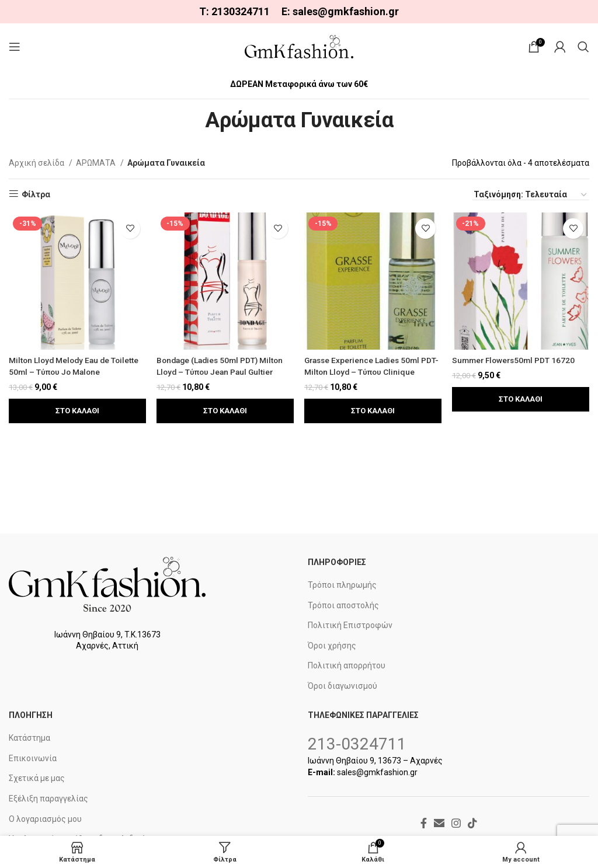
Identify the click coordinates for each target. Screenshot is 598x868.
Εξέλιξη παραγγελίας (48, 799)
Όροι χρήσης (332, 646)
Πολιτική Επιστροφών (350, 625)
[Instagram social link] (456, 823)
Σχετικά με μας (37, 778)
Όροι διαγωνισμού (343, 686)
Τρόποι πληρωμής (342, 585)
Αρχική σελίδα (37, 163)
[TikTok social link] (472, 823)
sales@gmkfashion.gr (346, 11)
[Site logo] (299, 46)
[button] (77, 410)
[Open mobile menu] (15, 47)
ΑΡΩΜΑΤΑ (97, 163)
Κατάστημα (29, 738)
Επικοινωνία (33, 758)
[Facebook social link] (424, 823)
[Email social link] (439, 823)
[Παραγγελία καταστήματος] (531, 195)
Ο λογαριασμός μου (45, 819)
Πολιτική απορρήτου (347, 665)
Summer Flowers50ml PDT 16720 (517, 360)
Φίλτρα (36, 194)
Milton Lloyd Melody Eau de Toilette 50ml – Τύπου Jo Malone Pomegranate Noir (76, 371)
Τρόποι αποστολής (343, 605)
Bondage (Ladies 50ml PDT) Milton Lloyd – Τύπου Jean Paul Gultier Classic (223, 371)
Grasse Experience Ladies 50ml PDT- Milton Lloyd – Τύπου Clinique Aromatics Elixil (371, 371)
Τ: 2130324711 (234, 11)
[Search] (583, 47)
